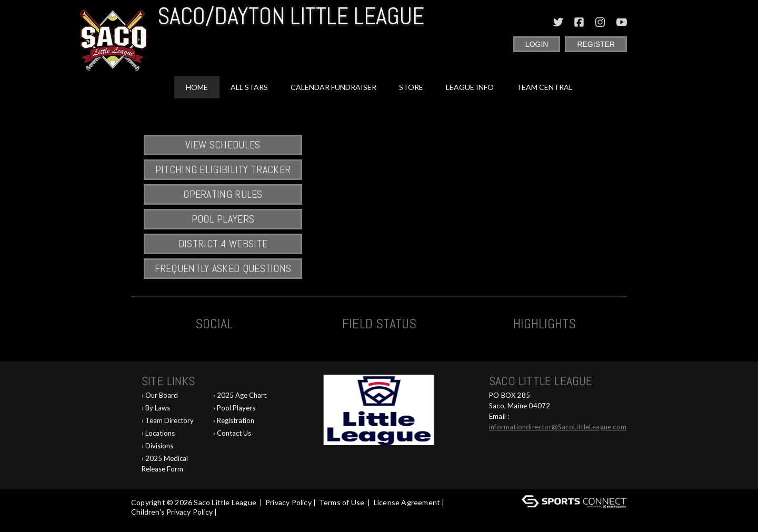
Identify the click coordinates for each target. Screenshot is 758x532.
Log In (144, 521)
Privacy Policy (288, 502)
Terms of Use (342, 502)
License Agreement (407, 502)
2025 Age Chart (242, 395)
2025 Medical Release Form (165, 464)
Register (596, 44)
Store (411, 87)
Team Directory (169, 420)
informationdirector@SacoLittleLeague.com (558, 427)
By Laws (158, 408)
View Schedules (223, 145)
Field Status (379, 324)
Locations (160, 433)
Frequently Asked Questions (223, 268)
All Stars (249, 87)
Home (197, 87)
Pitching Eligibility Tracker (223, 169)
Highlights (545, 324)
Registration (236, 420)
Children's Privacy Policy (172, 512)
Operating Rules (223, 194)
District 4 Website (223, 244)
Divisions (159, 446)
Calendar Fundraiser (333, 87)
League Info (470, 87)
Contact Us (234, 433)
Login (537, 44)
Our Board (162, 395)
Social (214, 324)
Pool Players (223, 219)
